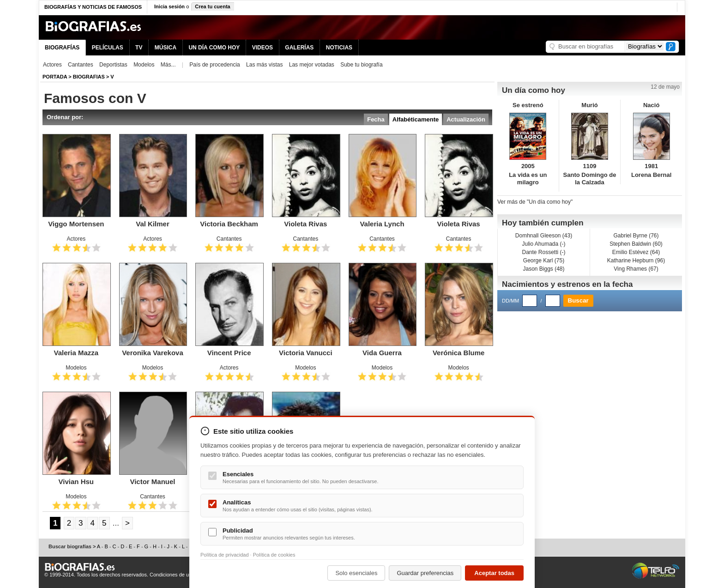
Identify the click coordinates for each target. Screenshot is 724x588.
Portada (55, 77)
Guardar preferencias (425, 573)
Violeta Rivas (305, 224)
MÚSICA (166, 48)
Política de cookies (274, 555)
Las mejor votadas (312, 65)
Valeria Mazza (76, 353)
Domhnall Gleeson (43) (544, 236)
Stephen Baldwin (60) (636, 244)
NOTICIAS (339, 48)
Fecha (376, 119)
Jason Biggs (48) (543, 269)
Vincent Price (229, 353)
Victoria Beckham (229, 224)
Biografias (89, 77)
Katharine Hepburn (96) (636, 261)
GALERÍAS (299, 48)
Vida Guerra (382, 353)
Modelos (144, 65)
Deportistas (113, 65)
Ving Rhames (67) (636, 269)
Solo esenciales (356, 573)
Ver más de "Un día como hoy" (535, 202)
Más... (168, 65)
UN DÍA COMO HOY (214, 48)
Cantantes (81, 65)
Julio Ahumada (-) (543, 244)
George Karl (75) (544, 261)
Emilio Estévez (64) (636, 252)
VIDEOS (262, 48)
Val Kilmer (153, 224)
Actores (52, 65)
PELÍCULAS (108, 48)
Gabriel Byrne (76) (636, 236)
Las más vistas (264, 65)
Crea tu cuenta (212, 6)
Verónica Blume (459, 353)
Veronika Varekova (153, 353)
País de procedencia (214, 65)
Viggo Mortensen (76, 224)
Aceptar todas (494, 573)
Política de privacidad (225, 555)
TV (139, 48)
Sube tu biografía (361, 65)
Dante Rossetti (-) (543, 252)
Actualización (466, 119)
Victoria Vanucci (306, 353)
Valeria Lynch (382, 224)
